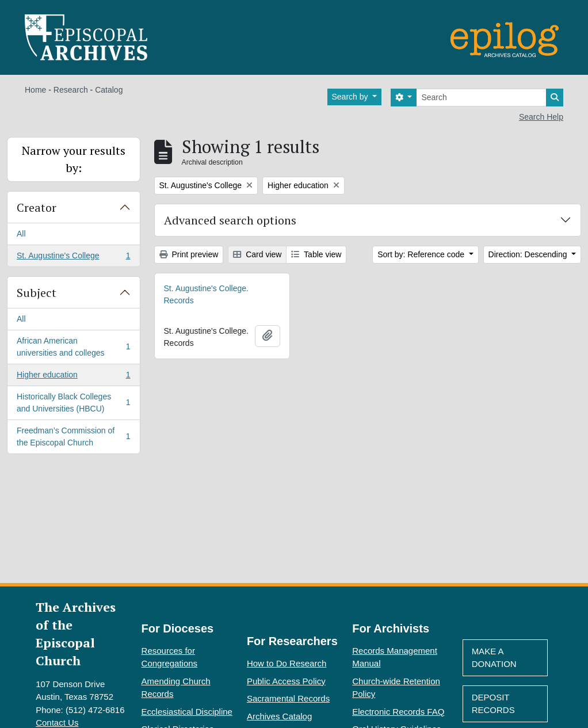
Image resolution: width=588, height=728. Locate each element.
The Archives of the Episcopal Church (76, 634)
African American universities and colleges (73, 347)
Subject (37, 293)
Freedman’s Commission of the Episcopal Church (73, 437)
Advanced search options (230, 220)
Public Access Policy (286, 681)
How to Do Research (287, 663)
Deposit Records (493, 704)
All (21, 234)
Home (35, 90)
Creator (37, 207)
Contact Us (57, 723)
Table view (316, 254)
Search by (351, 97)
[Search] (481, 98)
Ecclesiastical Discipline (187, 712)
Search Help (541, 117)
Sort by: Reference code (422, 254)
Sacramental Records (288, 698)
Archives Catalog (279, 716)
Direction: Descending (529, 254)
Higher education (73, 377)
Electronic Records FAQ (398, 712)
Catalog (109, 90)
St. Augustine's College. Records (206, 294)
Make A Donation (494, 658)
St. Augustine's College (73, 258)
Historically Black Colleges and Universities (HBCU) (73, 403)
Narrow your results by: (74, 159)
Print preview (189, 254)
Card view (257, 254)
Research (71, 90)
